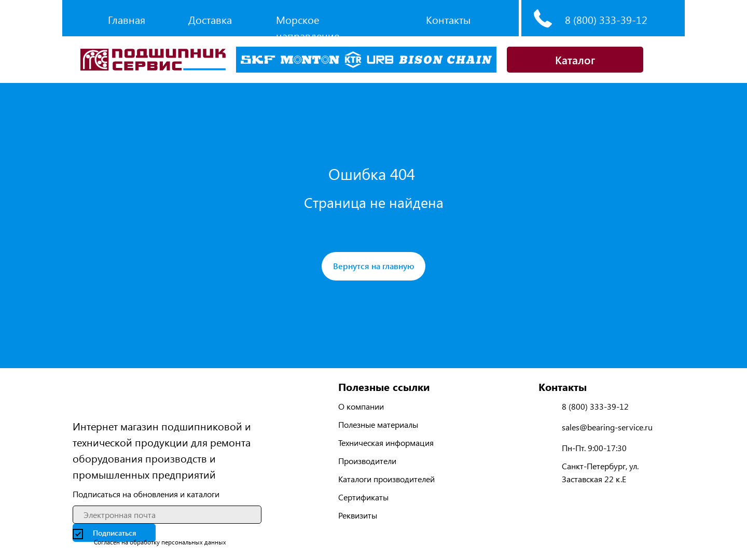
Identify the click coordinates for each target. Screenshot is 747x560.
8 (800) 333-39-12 (606, 19)
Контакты (448, 19)
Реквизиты (358, 515)
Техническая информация (386, 443)
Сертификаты (363, 497)
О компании (361, 406)
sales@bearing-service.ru (607, 427)
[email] (167, 515)
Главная (127, 19)
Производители (367, 461)
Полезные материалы (378, 424)
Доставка (210, 19)
